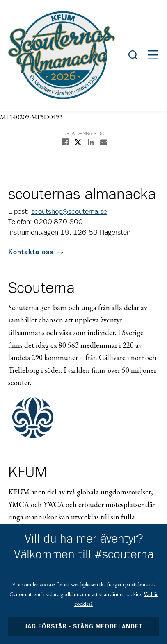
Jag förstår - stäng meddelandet (84, 627)
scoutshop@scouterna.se (69, 212)
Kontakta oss (31, 252)
